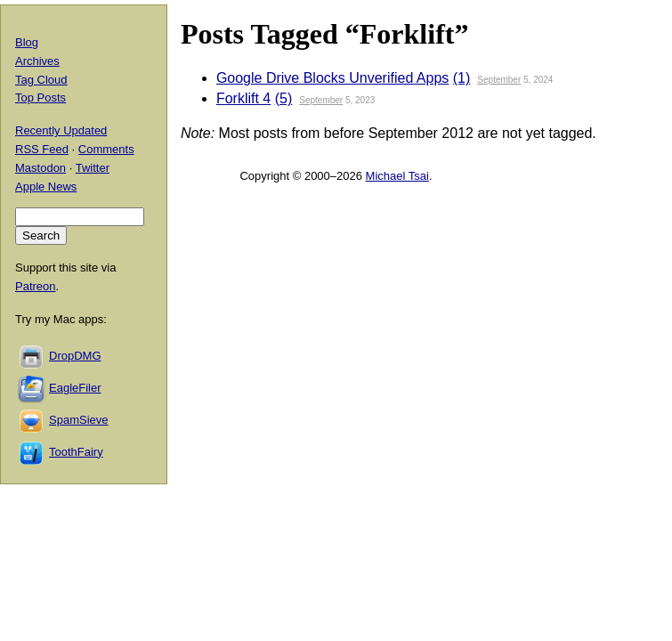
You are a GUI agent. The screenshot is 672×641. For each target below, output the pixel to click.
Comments (106, 149)
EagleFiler (75, 388)
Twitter (93, 168)
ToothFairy (76, 452)
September (499, 80)
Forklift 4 (243, 98)
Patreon (36, 286)
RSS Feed (42, 149)
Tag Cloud (41, 80)
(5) (284, 98)
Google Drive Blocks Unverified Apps (332, 78)
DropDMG (75, 356)
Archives (37, 61)
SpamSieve (78, 420)
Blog (27, 42)
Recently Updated (61, 130)
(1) (462, 78)
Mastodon (40, 168)
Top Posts (40, 97)
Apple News (46, 187)
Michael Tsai (397, 176)
